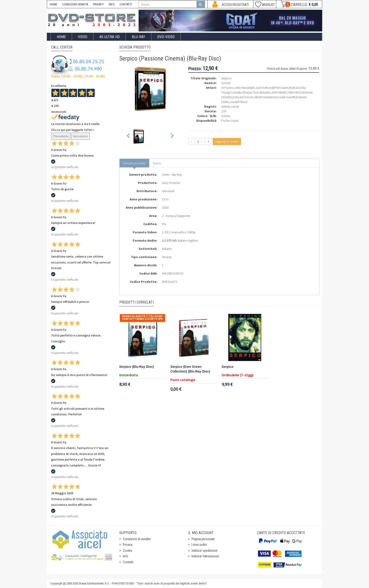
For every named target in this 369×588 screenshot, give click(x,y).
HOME (53, 4)
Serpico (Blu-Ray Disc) (137, 367)
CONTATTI (126, 4)
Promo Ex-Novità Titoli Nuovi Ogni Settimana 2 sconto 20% (142, 318)
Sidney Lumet (230, 106)
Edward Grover (243, 97)
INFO (112, 4)
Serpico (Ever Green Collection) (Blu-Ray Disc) (190, 369)
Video (83, 37)
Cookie (128, 551)
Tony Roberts (261, 92)
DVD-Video (166, 37)
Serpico (228, 367)
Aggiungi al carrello (227, 141)
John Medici (279, 92)
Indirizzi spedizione (205, 551)
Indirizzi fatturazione (205, 556)
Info (126, 556)
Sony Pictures (171, 183)
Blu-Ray (138, 37)
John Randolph (245, 88)
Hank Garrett (287, 97)
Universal (168, 191)
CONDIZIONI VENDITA (75, 4)
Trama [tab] (157, 163)
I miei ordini (199, 545)
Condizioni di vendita (137, 539)
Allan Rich (295, 92)
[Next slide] (172, 136)
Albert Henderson (266, 97)
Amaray (167, 257)
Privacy (128, 545)
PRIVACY (98, 4)
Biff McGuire (280, 88)
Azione (226, 83)
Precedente (61, 136)
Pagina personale (203, 539)
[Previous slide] (129, 136)
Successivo (80, 136)
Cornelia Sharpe (241, 92)
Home (61, 37)
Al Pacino (227, 88)
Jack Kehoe (263, 88)
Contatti (128, 562)
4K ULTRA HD (110, 37)
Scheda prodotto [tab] (134, 163)
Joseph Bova (239, 102)
